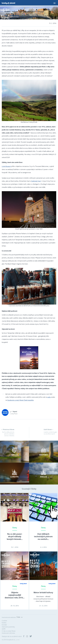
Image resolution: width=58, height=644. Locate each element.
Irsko (6, 15)
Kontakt (4, 625)
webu (49, 397)
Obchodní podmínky (8, 627)
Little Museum (6, 166)
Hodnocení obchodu (8, 633)
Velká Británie (14, 15)
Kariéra (4, 623)
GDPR (4, 629)
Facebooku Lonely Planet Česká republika (20, 400)
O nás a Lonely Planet (9, 631)
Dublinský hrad (36, 181)
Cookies (4, 621)
